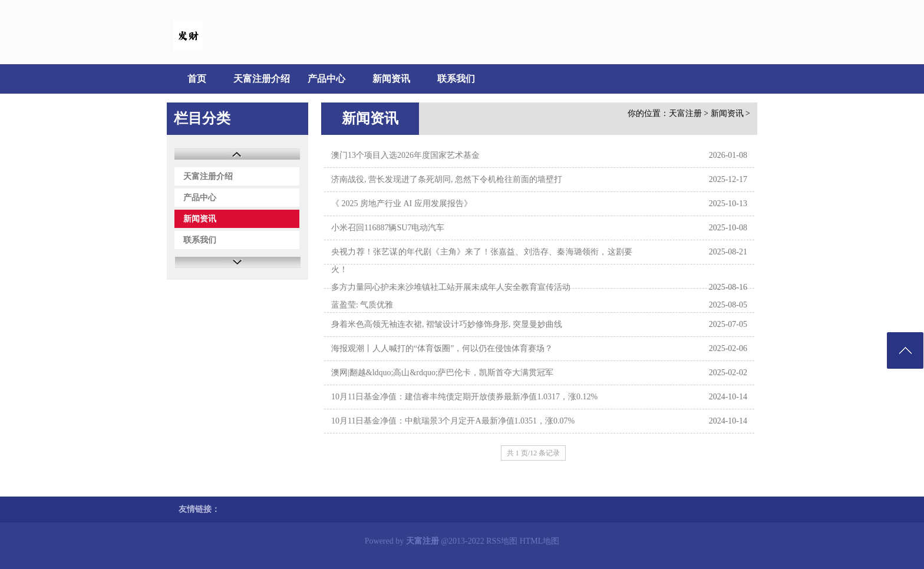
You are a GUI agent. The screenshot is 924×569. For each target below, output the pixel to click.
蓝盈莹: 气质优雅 (362, 305)
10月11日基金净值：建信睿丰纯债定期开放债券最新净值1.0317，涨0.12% (464, 397)
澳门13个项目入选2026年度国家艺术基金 (405, 155)
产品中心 (326, 79)
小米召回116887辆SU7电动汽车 (388, 228)
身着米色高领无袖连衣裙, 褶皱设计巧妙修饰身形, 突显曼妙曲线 (447, 324)
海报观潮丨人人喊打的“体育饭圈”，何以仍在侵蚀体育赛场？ (442, 348)
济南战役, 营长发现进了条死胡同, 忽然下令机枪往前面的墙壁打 (447, 179)
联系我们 (456, 79)
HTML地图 (540, 541)
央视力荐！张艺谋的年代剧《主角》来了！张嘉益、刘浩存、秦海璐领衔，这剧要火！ (482, 261)
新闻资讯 (391, 79)
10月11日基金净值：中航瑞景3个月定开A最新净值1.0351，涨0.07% (453, 421)
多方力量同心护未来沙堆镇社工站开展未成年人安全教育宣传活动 (451, 287)
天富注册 (685, 113)
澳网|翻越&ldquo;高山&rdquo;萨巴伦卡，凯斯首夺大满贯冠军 (442, 373)
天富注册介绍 (262, 79)
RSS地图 (502, 541)
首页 (197, 79)
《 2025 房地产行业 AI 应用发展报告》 (402, 204)
